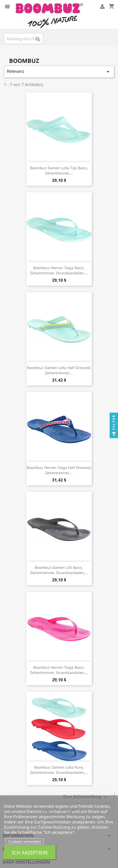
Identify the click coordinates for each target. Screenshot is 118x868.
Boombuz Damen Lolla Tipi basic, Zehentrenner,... (59, 170)
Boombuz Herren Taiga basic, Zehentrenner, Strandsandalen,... (59, 270)
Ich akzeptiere (30, 852)
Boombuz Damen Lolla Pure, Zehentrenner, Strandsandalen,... (59, 770)
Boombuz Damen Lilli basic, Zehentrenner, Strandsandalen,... (59, 570)
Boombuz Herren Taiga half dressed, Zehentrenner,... (59, 470)
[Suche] (24, 39)
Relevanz (59, 72)
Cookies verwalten (25, 841)
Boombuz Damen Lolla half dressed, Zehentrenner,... (59, 370)
